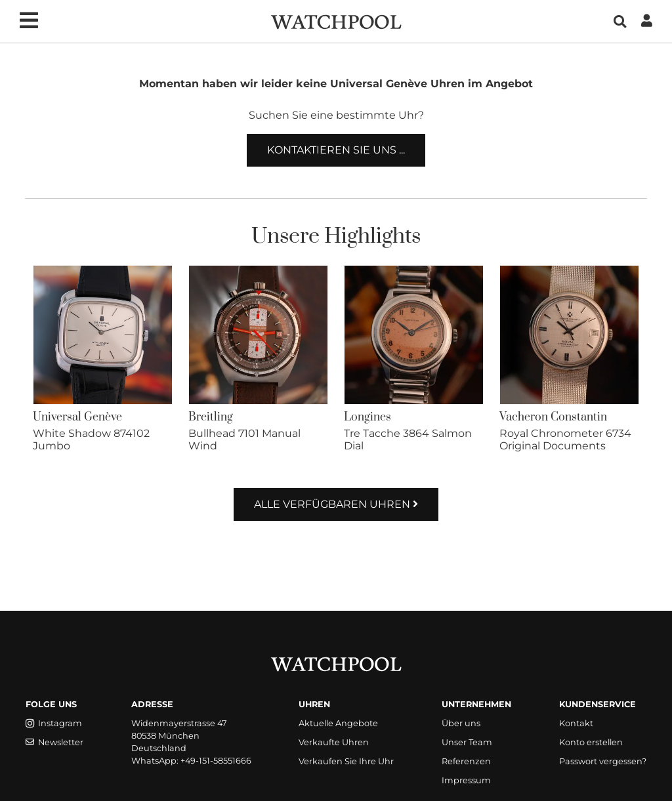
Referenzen (466, 761)
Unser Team (467, 742)
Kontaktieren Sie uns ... (336, 150)
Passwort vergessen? (603, 761)
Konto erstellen (591, 742)
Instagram (54, 723)
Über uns (461, 723)
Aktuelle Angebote (338, 723)
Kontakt (576, 723)
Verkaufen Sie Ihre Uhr (346, 761)
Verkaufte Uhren (334, 742)
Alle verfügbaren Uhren (336, 504)
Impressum (466, 780)
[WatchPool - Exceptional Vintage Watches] (336, 21)
